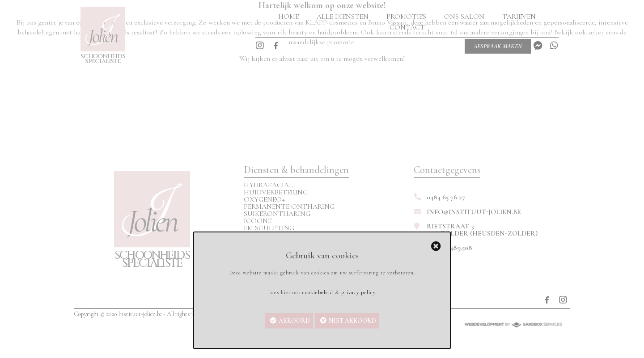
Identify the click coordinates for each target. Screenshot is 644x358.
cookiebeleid (318, 292)
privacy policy (358, 292)
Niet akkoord (352, 321)
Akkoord (294, 321)
